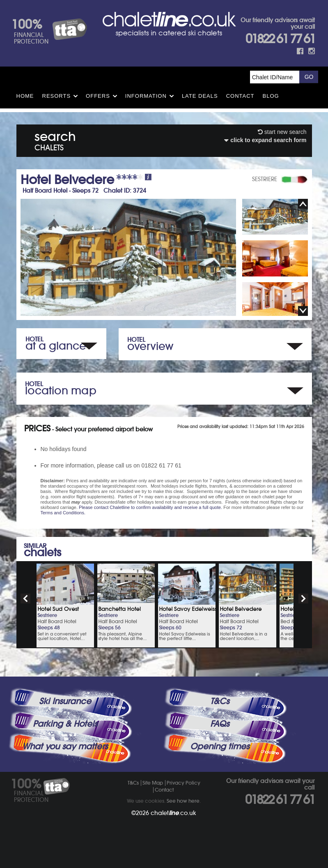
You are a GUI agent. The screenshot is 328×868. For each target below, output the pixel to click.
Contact (240, 96)
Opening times (220, 746)
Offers (98, 96)
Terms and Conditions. (63, 513)
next (303, 599)
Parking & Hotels (65, 724)
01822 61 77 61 (280, 39)
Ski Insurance (65, 701)
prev (25, 599)
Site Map (153, 783)
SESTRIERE (265, 179)
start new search (282, 132)
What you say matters (65, 746)
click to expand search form (265, 140)
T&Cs (220, 701)
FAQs (220, 724)
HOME (25, 96)
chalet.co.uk (173, 813)
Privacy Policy (183, 783)
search (55, 139)
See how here (183, 801)
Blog (271, 96)
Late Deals (200, 96)
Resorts (57, 96)
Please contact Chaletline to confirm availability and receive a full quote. (150, 507)
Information (146, 96)
